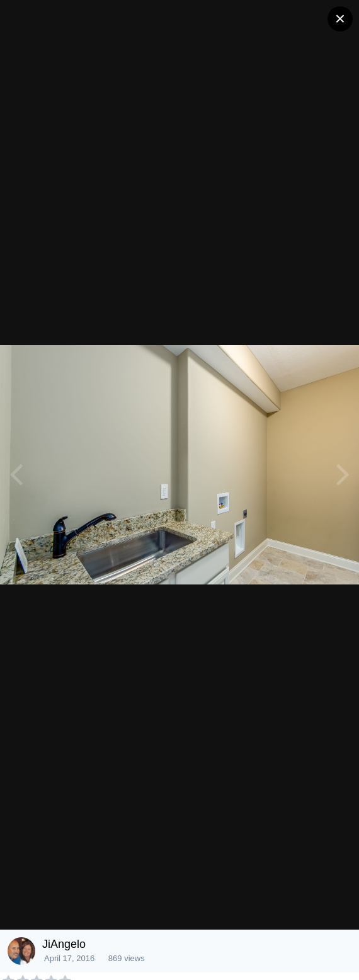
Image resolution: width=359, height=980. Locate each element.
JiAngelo (64, 944)
